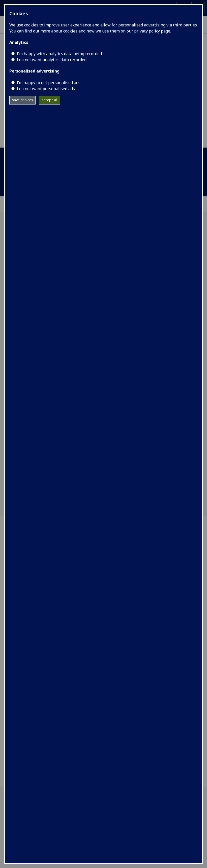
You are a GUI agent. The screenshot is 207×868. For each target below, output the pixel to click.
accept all (50, 100)
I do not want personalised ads (46, 89)
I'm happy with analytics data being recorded (59, 54)
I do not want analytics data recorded (52, 60)
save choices (23, 100)
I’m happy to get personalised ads (49, 83)
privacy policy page (152, 31)
